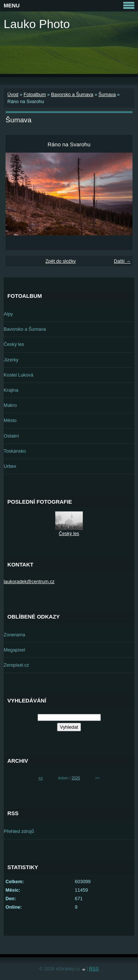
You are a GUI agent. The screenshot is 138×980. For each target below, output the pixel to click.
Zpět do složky (61, 261)
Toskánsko (15, 451)
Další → (122, 261)
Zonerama (14, 635)
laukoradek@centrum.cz (29, 581)
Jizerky (11, 360)
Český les (14, 344)
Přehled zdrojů (19, 831)
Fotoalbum (35, 94)
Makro (10, 405)
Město (10, 420)
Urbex (10, 466)
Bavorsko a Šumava (72, 94)
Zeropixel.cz (16, 665)
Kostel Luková (18, 375)
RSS (94, 969)
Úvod (13, 94)
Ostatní (11, 436)
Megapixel (14, 650)
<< (41, 778)
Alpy (8, 314)
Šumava (107, 94)
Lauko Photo (37, 24)
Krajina (11, 390)
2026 (76, 778)
